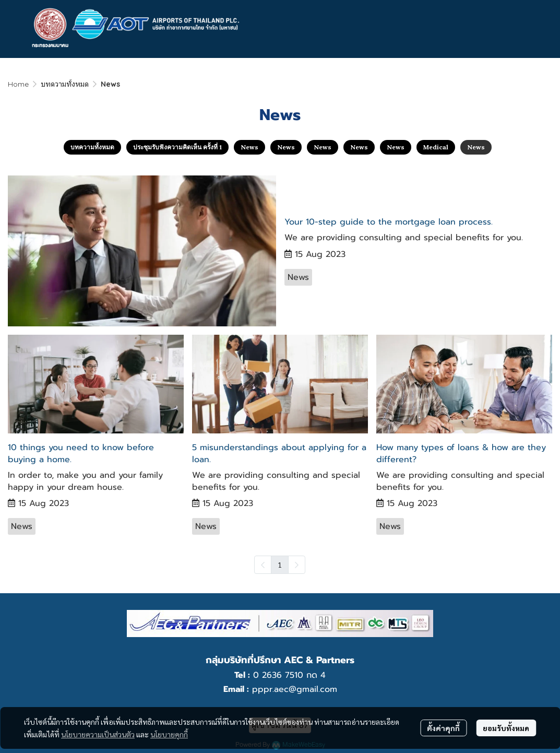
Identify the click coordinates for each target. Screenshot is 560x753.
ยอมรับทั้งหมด (506, 728)
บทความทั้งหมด (65, 84)
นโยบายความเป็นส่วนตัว (98, 734)
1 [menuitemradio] (280, 564)
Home (18, 84)
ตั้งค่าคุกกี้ (443, 728)
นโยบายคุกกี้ (169, 734)
